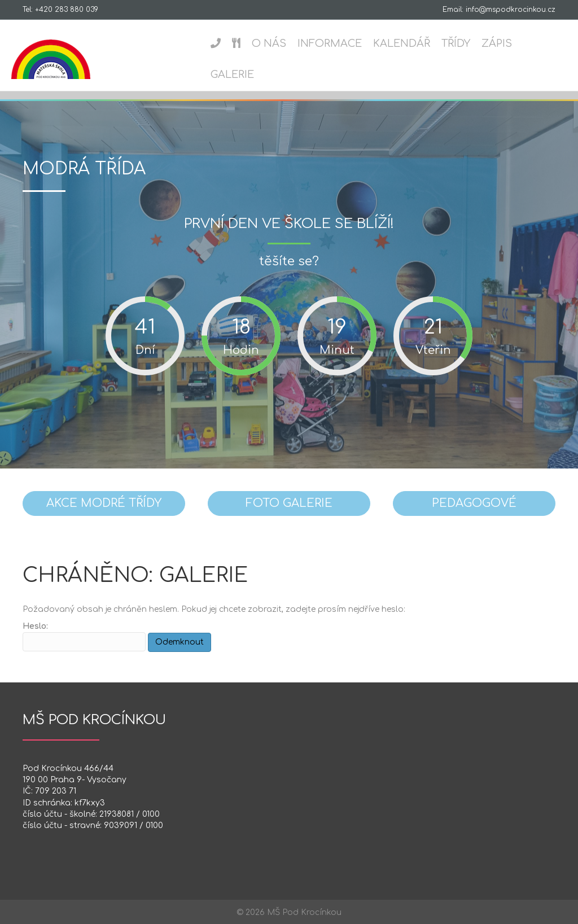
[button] (104, 503)
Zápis (496, 43)
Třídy (455, 43)
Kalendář (400, 43)
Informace (329, 43)
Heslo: (84, 637)
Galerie (231, 75)
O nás (268, 43)
